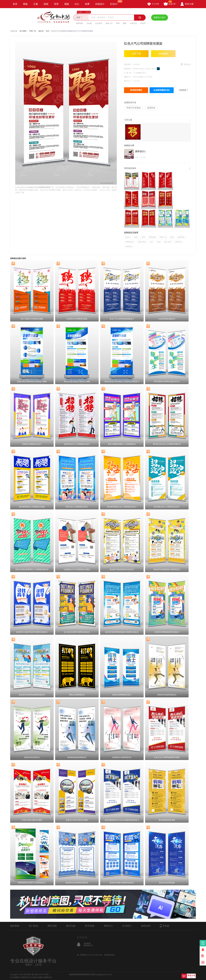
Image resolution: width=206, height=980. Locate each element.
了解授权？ (183, 90)
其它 (48, 31)
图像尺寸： (129, 77)
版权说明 (146, 926)
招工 (152, 242)
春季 (118, 23)
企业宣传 (99, 23)
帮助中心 (108, 926)
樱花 (125, 23)
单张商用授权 (136, 90)
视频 (67, 4)
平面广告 (32, 31)
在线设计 (100, 4)
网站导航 (52, 926)
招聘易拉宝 (130, 242)
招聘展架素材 (130, 168)
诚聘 (172, 237)
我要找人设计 (160, 17)
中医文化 (133, 23)
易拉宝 (41, 31)
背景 (56, 4)
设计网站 (23, 31)
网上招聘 (168, 242)
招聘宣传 (129, 247)
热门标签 (34, 926)
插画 (46, 4)
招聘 (143, 237)
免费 (87, 4)
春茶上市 (109, 23)
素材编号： (128, 64)
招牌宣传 (179, 242)
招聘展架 (181, 237)
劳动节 (143, 23)
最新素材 (15, 926)
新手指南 (90, 926)
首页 (15, 4)
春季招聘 (79, 23)
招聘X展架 (142, 242)
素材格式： (128, 69)
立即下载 (136, 54)
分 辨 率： (129, 73)
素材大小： (128, 81)
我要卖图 (203, 943)
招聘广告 (163, 237)
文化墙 (89, 23)
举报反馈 (187, 64)
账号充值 (71, 926)
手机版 (165, 926)
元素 (36, 4)
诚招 (159, 242)
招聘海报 (152, 237)
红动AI (115, 3)
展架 (136, 237)
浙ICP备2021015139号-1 (41, 974)
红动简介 (127, 926)
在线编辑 (163, 54)
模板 (25, 4)
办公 (77, 4)
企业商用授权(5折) (162, 90)
